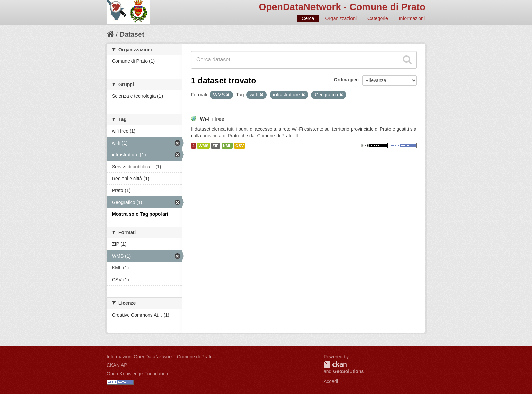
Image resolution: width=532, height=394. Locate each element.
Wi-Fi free (212, 119)
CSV (240, 146)
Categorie (378, 18)
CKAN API (118, 365)
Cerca (308, 18)
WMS (203, 146)
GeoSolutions (348, 371)
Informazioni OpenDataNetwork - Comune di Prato (160, 357)
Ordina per (346, 80)
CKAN (335, 364)
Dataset (132, 34)
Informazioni (412, 18)
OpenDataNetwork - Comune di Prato (342, 7)
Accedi (331, 381)
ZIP (215, 146)
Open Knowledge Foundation (137, 374)
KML (227, 146)
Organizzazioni (341, 18)
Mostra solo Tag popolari (140, 214)
